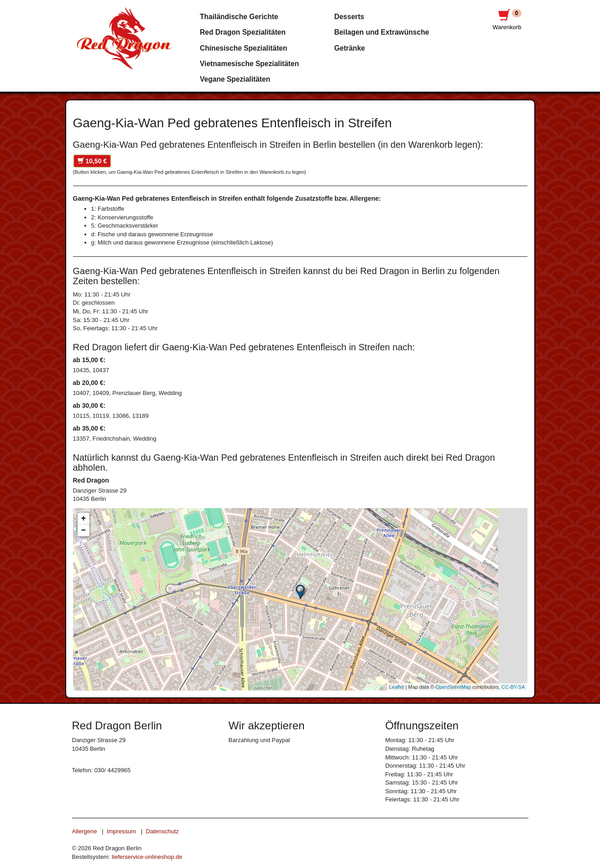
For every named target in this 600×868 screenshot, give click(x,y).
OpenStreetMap (454, 687)
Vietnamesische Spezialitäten (249, 64)
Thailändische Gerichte (239, 17)
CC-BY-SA (513, 687)
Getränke (350, 48)
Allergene (85, 831)
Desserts (349, 17)
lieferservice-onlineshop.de (147, 857)
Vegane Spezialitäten (235, 79)
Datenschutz (162, 831)
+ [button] (84, 519)
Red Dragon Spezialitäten (243, 32)
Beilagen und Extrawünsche (381, 32)
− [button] (84, 530)
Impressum (121, 831)
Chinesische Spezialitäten (244, 48)
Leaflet (397, 687)
